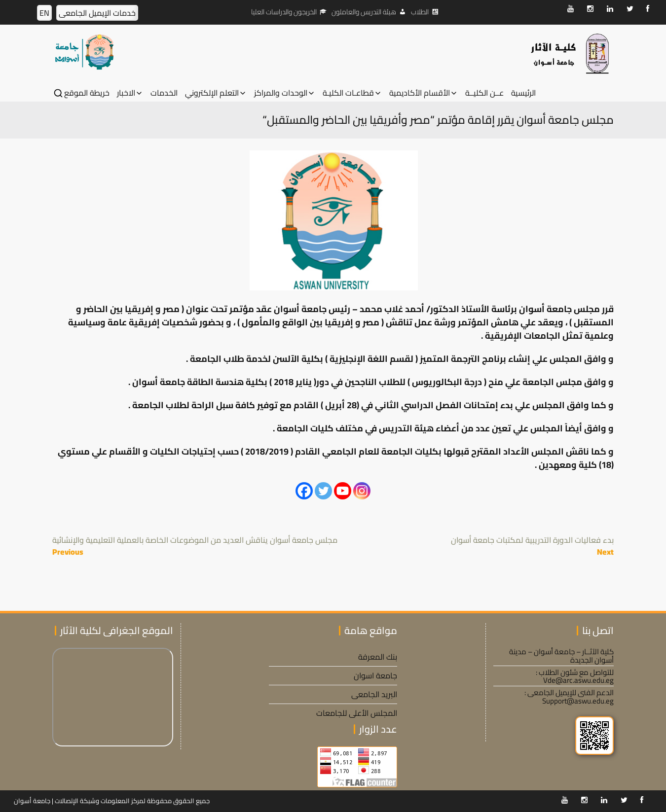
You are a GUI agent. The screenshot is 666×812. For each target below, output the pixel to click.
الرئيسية (523, 93)
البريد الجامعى (374, 694)
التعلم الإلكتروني (212, 93)
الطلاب (420, 12)
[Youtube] (343, 491)
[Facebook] (304, 491)
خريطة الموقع (87, 93)
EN (44, 13)
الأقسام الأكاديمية (420, 93)
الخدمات (164, 93)
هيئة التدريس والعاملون (364, 12)
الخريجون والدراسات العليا (284, 12)
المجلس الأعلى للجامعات (357, 713)
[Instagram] (362, 491)
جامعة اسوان (375, 675)
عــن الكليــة (484, 93)
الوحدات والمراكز (281, 93)
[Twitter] (323, 491)
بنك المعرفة (378, 657)
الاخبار (126, 93)
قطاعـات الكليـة (348, 93)
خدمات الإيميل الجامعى (97, 13)
